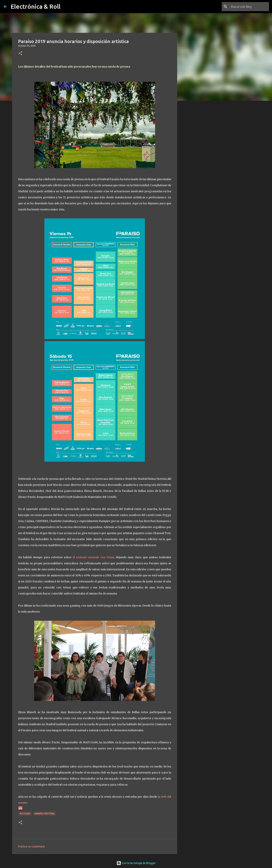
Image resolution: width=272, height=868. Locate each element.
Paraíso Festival (45, 814)
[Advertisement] (196, 163)
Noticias (25, 814)
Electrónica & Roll (36, 6)
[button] (20, 53)
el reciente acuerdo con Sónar (94, 557)
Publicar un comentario (32, 846)
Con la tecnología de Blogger (136, 863)
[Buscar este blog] (249, 7)
